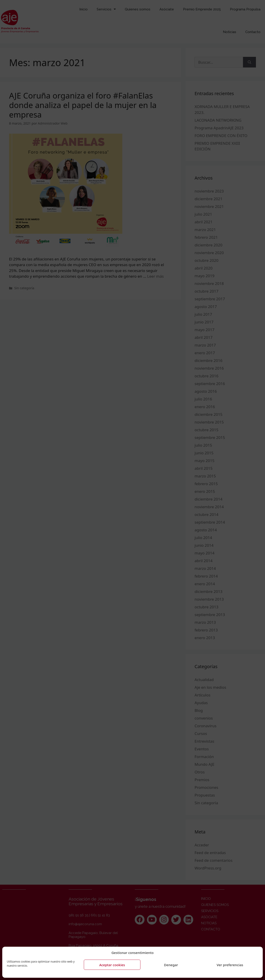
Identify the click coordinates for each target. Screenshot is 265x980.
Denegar (171, 965)
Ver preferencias (230, 965)
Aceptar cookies (112, 965)
